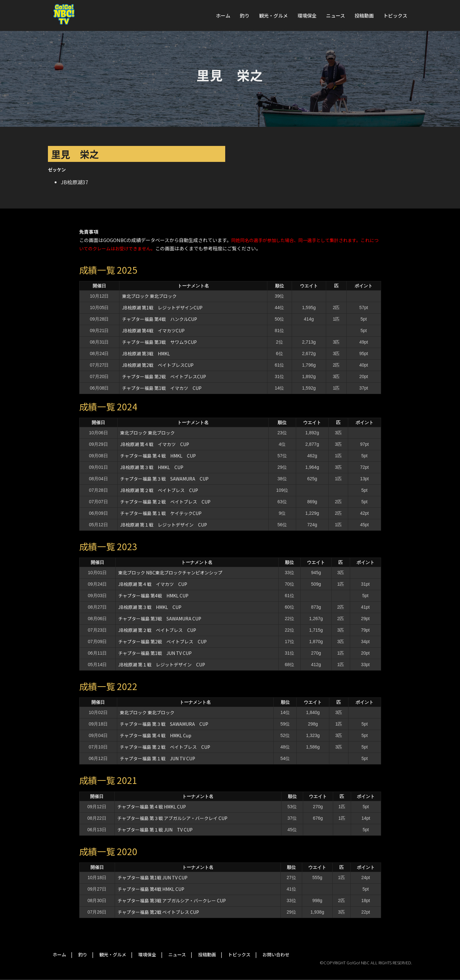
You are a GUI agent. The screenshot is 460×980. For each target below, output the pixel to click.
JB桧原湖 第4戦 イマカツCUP (153, 330)
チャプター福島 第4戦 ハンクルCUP (160, 319)
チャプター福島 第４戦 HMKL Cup (156, 735)
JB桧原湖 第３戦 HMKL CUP (152, 467)
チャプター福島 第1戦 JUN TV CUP (157, 653)
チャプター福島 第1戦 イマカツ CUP (162, 388)
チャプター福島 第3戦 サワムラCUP (159, 342)
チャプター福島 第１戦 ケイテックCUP (161, 513)
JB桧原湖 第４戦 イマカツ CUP (155, 444)
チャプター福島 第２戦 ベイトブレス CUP (165, 502)
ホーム (223, 15)
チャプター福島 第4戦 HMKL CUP (153, 596)
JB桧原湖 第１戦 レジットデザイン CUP (164, 525)
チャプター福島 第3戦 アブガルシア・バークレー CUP (172, 900)
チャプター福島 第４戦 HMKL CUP (158, 456)
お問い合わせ (276, 954)
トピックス (395, 15)
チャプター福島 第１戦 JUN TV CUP (157, 758)
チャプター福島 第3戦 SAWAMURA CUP (160, 619)
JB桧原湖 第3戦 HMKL (146, 353)
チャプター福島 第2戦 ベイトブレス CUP (162, 642)
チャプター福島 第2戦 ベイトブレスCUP (164, 376)
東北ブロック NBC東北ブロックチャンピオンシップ (170, 573)
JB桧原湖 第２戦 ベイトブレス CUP (159, 490)
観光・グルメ (273, 15)
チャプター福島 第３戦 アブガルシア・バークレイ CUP (172, 818)
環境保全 (307, 15)
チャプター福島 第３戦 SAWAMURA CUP (164, 479)
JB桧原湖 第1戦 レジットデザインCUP (162, 308)
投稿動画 (364, 15)
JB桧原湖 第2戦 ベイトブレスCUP (158, 365)
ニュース (336, 15)
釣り (245, 15)
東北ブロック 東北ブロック (149, 296)
